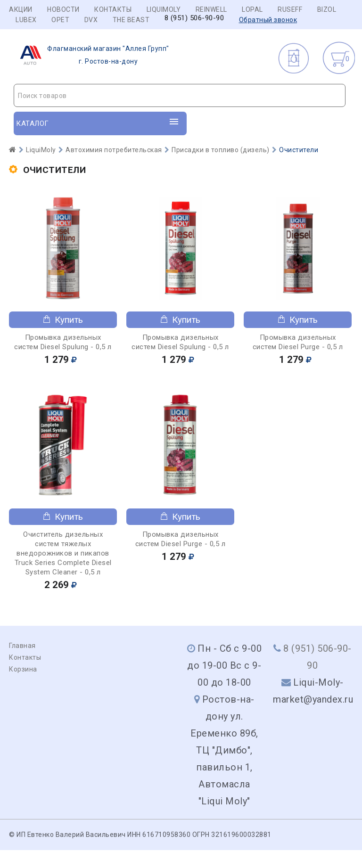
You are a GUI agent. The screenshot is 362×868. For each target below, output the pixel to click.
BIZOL (327, 9)
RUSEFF (290, 9)
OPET (60, 20)
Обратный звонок (268, 20)
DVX (91, 20)
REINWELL (211, 9)
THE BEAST (131, 20)
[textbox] (180, 96)
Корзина (23, 669)
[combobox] (180, 95)
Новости (63, 9)
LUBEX (26, 20)
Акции (21, 9)
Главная (22, 646)
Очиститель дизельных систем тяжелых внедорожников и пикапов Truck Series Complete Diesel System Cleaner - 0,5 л (63, 553)
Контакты (113, 9)
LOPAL (252, 9)
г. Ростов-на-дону (92, 55)
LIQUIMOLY (164, 9)
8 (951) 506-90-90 (194, 18)
